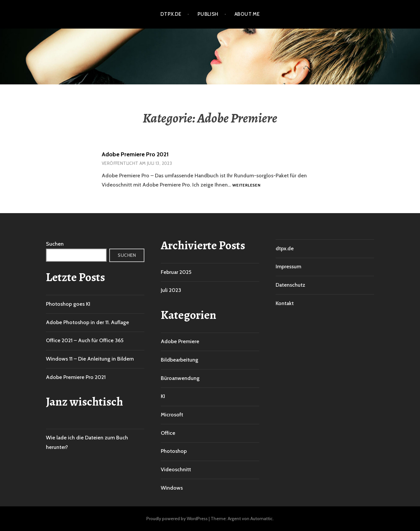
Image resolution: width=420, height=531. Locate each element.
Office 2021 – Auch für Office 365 (85, 340)
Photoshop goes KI (68, 304)
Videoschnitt (176, 469)
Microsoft (172, 415)
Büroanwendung (180, 378)
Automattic (262, 519)
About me (247, 14)
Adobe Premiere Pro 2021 (135, 154)
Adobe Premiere (180, 341)
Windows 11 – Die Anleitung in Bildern (90, 359)
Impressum (288, 266)
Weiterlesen (246, 185)
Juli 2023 (171, 290)
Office (168, 433)
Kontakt (285, 303)
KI (163, 396)
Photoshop (174, 451)
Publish (208, 14)
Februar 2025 (176, 272)
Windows (172, 488)
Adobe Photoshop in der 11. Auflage (87, 322)
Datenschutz (290, 285)
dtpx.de (171, 14)
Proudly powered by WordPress (177, 519)
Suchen (55, 244)
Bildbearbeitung (179, 360)
